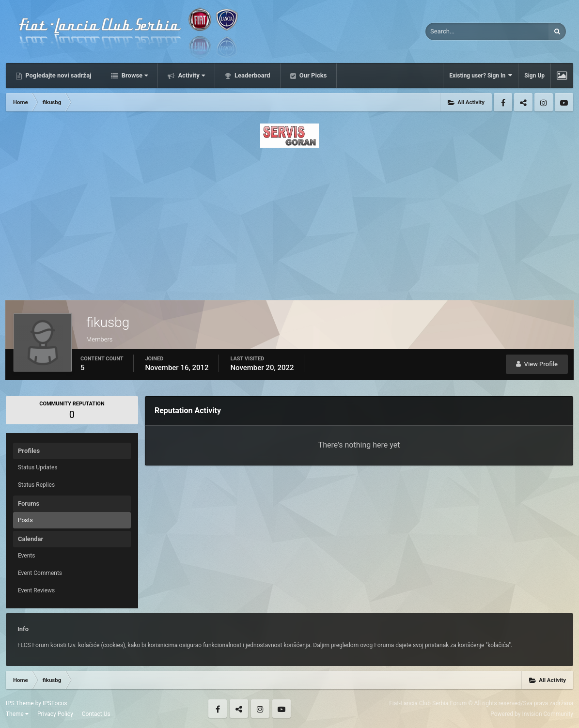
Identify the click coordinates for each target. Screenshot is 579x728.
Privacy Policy (55, 714)
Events (27, 556)
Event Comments (40, 573)
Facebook (503, 102)
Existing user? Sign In (481, 75)
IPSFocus (55, 703)
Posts (25, 520)
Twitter (523, 102)
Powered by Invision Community (532, 714)
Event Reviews (36, 590)
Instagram (544, 102)
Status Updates (38, 467)
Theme (17, 714)
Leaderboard (252, 75)
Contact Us (96, 714)
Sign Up (534, 76)
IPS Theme (20, 703)
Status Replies (36, 485)
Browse (134, 75)
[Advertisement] (289, 221)
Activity (191, 75)
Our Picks (313, 75)
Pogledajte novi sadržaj (58, 75)
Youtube (564, 102)
